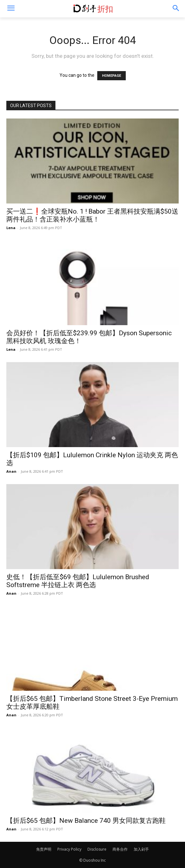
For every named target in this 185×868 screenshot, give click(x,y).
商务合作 (120, 849)
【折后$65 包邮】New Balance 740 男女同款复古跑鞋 (86, 821)
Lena (11, 228)
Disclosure (97, 849)
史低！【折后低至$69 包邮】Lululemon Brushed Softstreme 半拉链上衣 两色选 (78, 581)
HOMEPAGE (112, 76)
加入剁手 (141, 849)
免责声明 (44, 849)
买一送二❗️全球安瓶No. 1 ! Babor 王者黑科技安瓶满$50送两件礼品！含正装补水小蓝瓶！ (92, 215)
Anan (11, 471)
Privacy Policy (69, 849)
